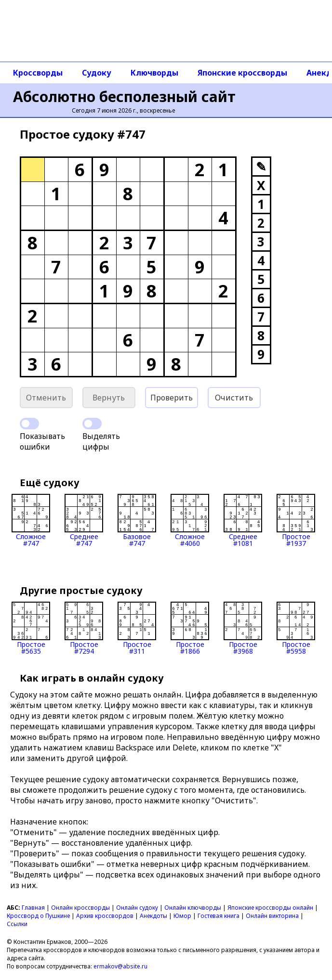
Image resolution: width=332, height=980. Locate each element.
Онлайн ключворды (193, 908)
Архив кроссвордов (105, 916)
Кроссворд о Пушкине (38, 916)
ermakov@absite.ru (120, 966)
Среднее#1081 (243, 520)
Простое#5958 (296, 628)
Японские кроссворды (242, 73)
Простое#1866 (190, 628)
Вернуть (109, 398)
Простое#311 (137, 628)
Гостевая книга (219, 916)
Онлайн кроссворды (80, 908)
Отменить (46, 398)
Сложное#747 (31, 520)
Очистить (234, 398)
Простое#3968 (243, 628)
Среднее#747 (84, 520)
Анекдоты (153, 916)
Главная (33, 908)
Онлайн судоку (137, 908)
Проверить (172, 398)
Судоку (97, 73)
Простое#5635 (31, 628)
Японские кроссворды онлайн (270, 908)
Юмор (182, 916)
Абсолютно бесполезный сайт (124, 97)
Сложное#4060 (190, 520)
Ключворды (154, 73)
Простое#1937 (296, 520)
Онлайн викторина (272, 916)
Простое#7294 (84, 628)
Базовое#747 (137, 520)
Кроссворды (38, 73)
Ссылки (17, 924)
